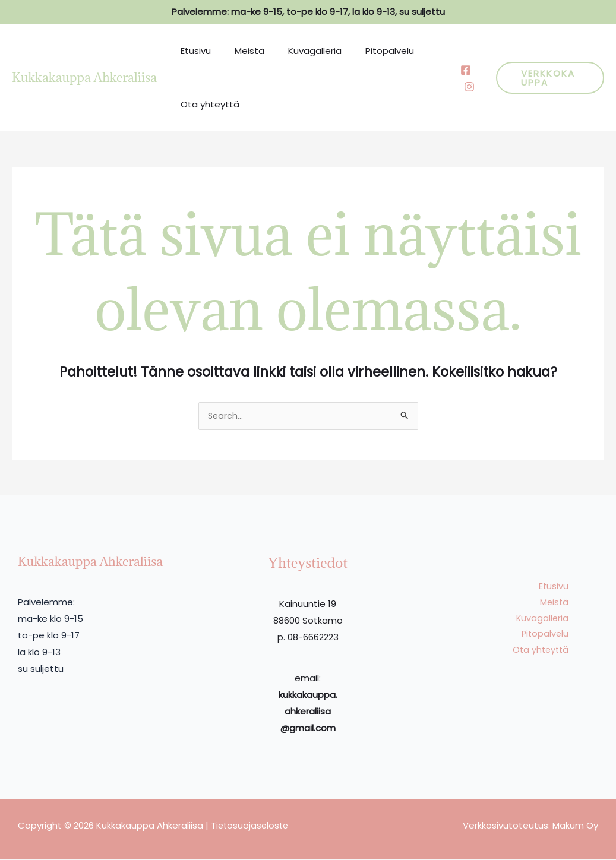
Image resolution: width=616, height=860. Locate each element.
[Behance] (461, 87)
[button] (546, 78)
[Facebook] (457, 70)
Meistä (241, 51)
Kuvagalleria (300, 51)
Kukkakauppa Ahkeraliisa (84, 78)
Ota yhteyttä (207, 104)
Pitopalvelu (369, 51)
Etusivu (193, 51)
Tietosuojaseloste (251, 826)
